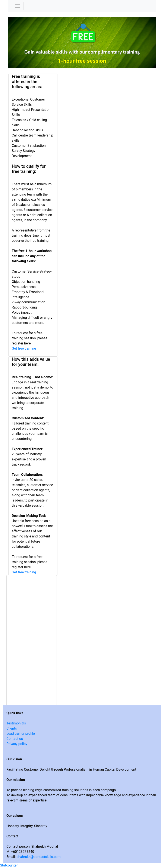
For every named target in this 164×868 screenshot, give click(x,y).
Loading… (32, 640)
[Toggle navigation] (18, 6)
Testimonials (16, 723)
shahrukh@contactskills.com (38, 857)
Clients (12, 728)
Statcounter (9, 865)
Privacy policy (17, 744)
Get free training (24, 348)
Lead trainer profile (21, 734)
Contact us (15, 739)
